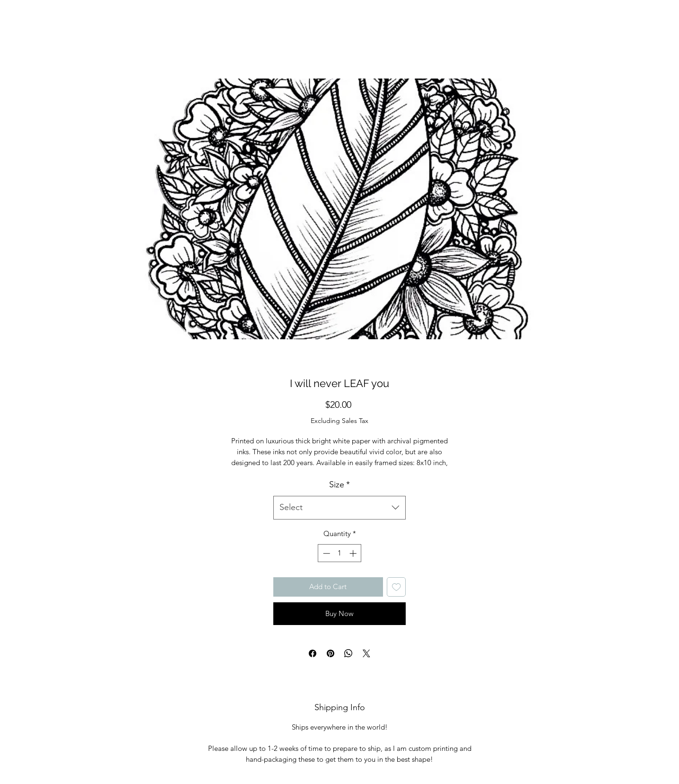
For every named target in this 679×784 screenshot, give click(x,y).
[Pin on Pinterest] (331, 653)
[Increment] (354, 553)
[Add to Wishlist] (396, 587)
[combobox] (339, 508)
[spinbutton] (340, 553)
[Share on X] (366, 653)
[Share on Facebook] (313, 653)
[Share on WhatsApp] (348, 653)
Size (339, 484)
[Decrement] (326, 553)
